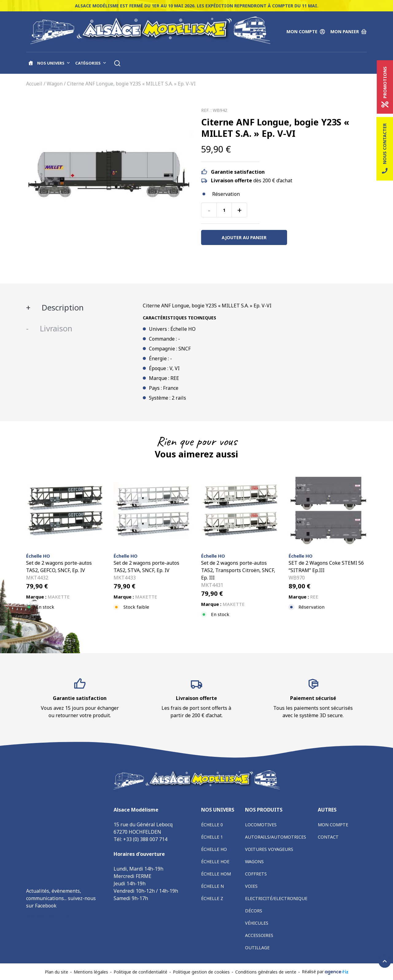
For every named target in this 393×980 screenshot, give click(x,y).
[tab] (80, 308)
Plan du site (56, 972)
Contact (328, 837)
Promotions (385, 87)
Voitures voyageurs (269, 849)
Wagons (254, 861)
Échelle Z (212, 898)
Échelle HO (214, 849)
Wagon (55, 84)
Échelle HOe (215, 861)
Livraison (55, 328)
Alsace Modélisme (47, 915)
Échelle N (212, 886)
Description (62, 308)
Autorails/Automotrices (276, 837)
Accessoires (259, 935)
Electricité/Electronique (276, 898)
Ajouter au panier (244, 237)
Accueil (34, 84)
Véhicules (257, 923)
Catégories (91, 63)
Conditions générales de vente (266, 972)
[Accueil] (31, 63)
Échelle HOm (216, 874)
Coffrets (256, 874)
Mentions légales (91, 972)
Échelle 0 (212, 825)
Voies (251, 886)
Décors (254, 911)
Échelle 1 (212, 837)
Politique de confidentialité (140, 972)
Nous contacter (385, 149)
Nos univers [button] (54, 63)
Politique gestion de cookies (201, 972)
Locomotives (261, 825)
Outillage (257, 948)
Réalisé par (325, 972)
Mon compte (333, 825)
